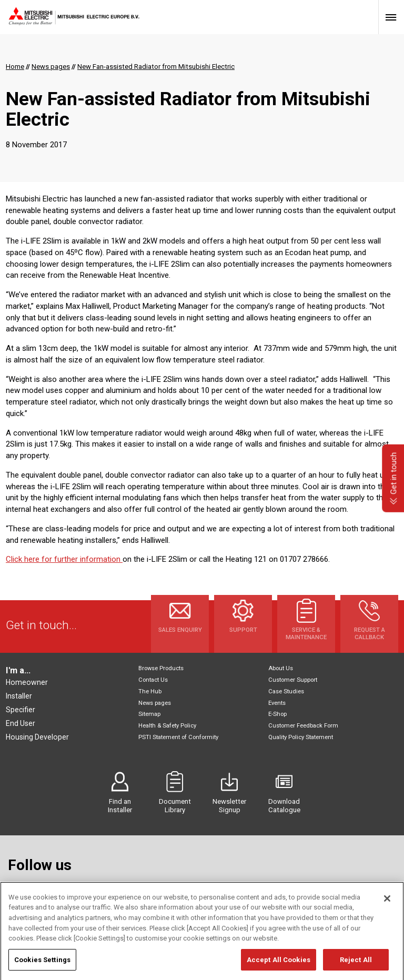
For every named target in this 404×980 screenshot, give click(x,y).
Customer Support (293, 680)
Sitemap (149, 714)
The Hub (150, 691)
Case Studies (286, 691)
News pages (155, 703)
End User (21, 723)
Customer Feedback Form (303, 726)
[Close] (387, 910)
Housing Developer (37, 737)
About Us (281, 668)
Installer (19, 696)
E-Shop (277, 714)
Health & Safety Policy (167, 726)
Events (277, 703)
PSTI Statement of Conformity (178, 737)
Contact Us (153, 680)
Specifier (21, 710)
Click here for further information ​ (64, 559)
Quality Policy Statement (301, 737)
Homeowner (27, 682)
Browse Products (161, 668)
